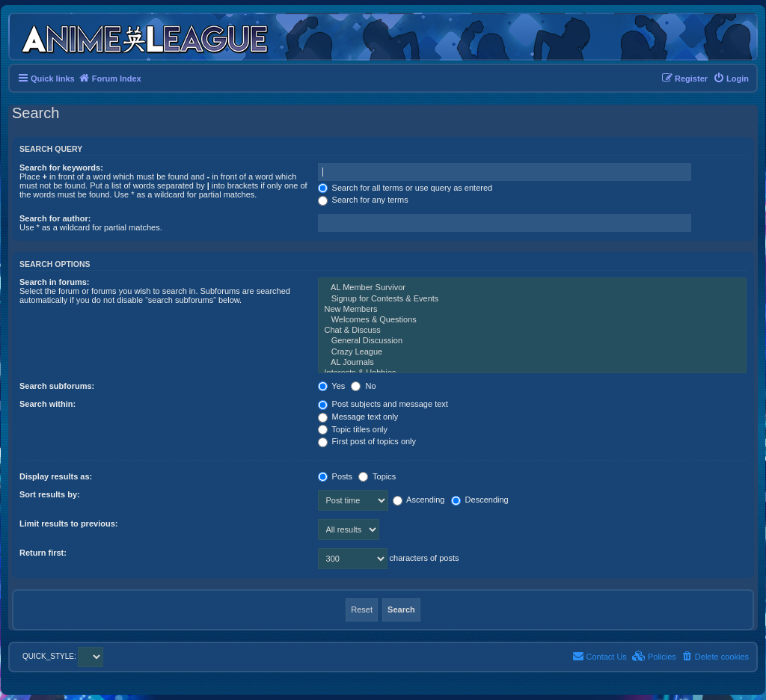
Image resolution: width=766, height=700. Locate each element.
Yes (332, 386)
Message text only (358, 417)
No (363, 386)
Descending (480, 500)
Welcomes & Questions (532, 320)
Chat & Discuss (532, 331)
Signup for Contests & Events (532, 299)
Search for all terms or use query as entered (405, 188)
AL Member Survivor (532, 288)
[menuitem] (731, 79)
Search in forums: (55, 282)
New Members (532, 310)
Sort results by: (50, 494)
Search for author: (55, 218)
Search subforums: (57, 386)
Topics (377, 476)
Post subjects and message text (383, 404)
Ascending (419, 500)
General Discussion (532, 341)
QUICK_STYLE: (63, 656)
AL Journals (532, 363)
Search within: (48, 404)
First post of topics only (367, 441)
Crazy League (532, 352)
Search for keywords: (61, 168)
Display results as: (56, 476)
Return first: (43, 553)
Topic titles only (353, 429)
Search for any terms (363, 200)
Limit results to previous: (68, 524)
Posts (335, 476)
